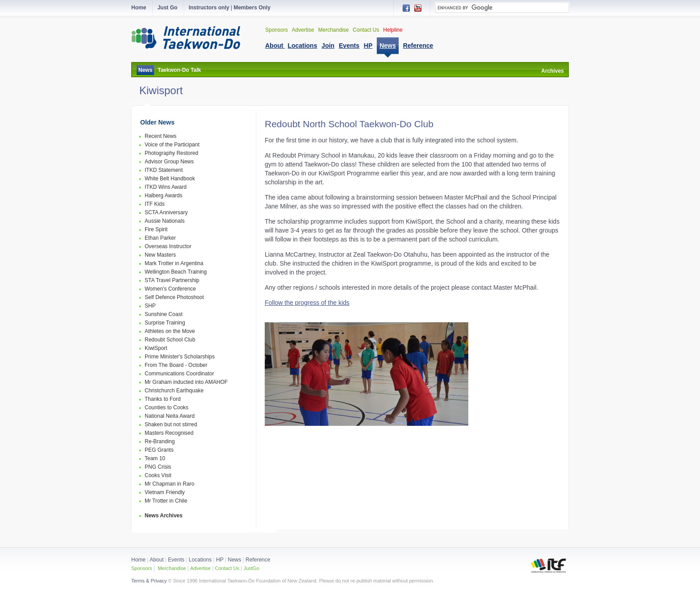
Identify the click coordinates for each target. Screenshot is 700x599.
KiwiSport (156, 348)
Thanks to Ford (163, 399)
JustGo (252, 568)
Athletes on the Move (170, 331)
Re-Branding (160, 441)
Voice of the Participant (172, 145)
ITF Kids (155, 204)
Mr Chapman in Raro (169, 484)
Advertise (303, 30)
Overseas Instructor (168, 246)
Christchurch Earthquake (174, 391)
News (145, 70)
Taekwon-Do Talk (179, 70)
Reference (258, 560)
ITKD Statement (164, 170)
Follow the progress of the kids (307, 303)
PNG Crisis (158, 467)
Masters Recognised (169, 433)
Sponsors (277, 30)
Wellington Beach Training (176, 272)
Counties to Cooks (167, 408)
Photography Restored (171, 153)
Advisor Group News (169, 162)
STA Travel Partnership (172, 280)
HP (220, 560)
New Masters (160, 255)
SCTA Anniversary (166, 212)
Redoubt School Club (170, 340)
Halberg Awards (164, 196)
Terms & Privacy (149, 581)
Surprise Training (165, 323)
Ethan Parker (160, 238)
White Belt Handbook (170, 179)
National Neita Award (170, 416)
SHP (150, 306)
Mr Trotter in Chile (166, 501)
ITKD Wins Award (166, 187)
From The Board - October (176, 365)
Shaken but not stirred (171, 424)
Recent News (160, 136)
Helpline (393, 30)
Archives (552, 71)
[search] (502, 8)
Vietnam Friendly (165, 492)
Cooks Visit (158, 475)
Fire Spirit (156, 229)
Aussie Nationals (165, 221)
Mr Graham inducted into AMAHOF (186, 382)
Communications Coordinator (179, 374)
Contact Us (366, 30)
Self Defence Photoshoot (174, 297)
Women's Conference (170, 289)
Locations (200, 560)
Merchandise (334, 30)
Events (175, 560)
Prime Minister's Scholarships (180, 357)
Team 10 (155, 458)
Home (138, 560)
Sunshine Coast (164, 314)
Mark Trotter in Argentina (174, 263)
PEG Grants (159, 450)
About (157, 560)
